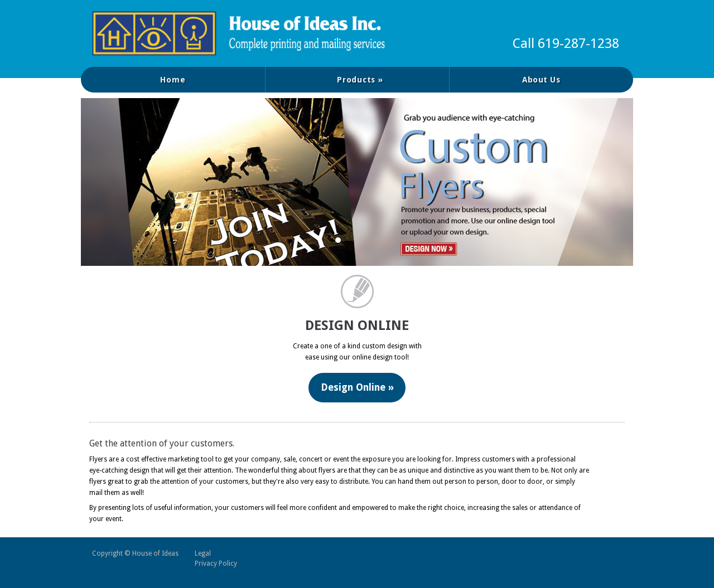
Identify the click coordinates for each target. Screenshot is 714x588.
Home (173, 80)
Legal (203, 553)
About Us (541, 80)
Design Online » (357, 388)
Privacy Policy (216, 563)
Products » (360, 80)
